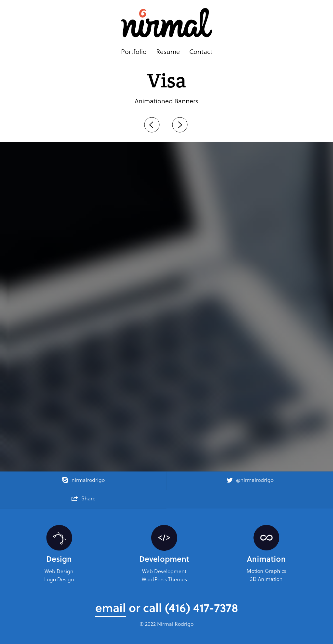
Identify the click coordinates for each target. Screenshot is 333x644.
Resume (168, 52)
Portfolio (134, 52)
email (111, 607)
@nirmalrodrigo (250, 480)
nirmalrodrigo (83, 480)
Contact (201, 52)
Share (84, 498)
